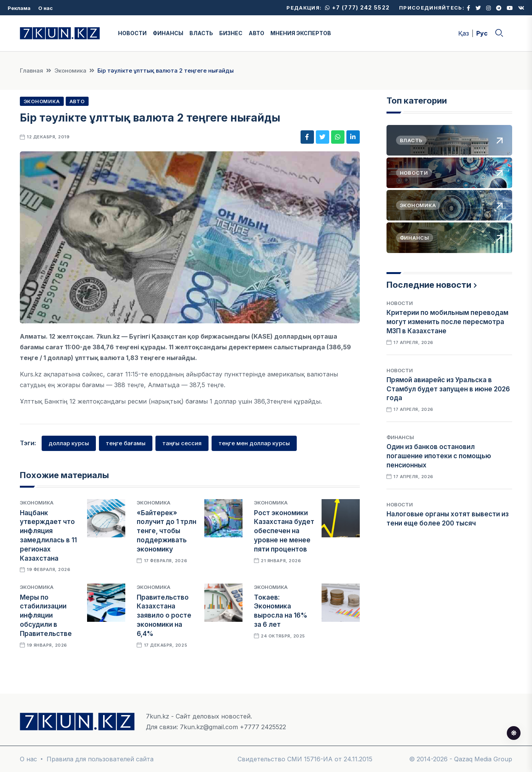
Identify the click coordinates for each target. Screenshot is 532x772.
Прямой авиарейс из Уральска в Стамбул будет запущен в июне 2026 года (448, 389)
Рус (482, 33)
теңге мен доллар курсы (254, 443)
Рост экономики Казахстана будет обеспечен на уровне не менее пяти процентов (284, 531)
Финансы (400, 437)
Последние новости (429, 285)
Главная (32, 71)
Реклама (19, 8)
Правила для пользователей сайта (100, 759)
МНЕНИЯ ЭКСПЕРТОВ (301, 33)
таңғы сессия (182, 443)
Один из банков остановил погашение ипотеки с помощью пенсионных (439, 456)
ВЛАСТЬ (201, 33)
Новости (400, 303)
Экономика (70, 71)
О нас (45, 8)
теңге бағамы (126, 443)
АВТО (256, 33)
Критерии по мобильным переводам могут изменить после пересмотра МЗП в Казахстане (447, 322)
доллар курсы (69, 443)
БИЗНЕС (231, 33)
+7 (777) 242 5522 (357, 7)
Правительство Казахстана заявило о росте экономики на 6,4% (164, 615)
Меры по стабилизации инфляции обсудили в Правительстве (46, 615)
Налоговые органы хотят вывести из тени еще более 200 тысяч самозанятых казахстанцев (448, 523)
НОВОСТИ (132, 33)
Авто (77, 101)
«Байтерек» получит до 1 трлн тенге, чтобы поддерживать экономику (167, 531)
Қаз (464, 33)
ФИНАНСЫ (168, 33)
